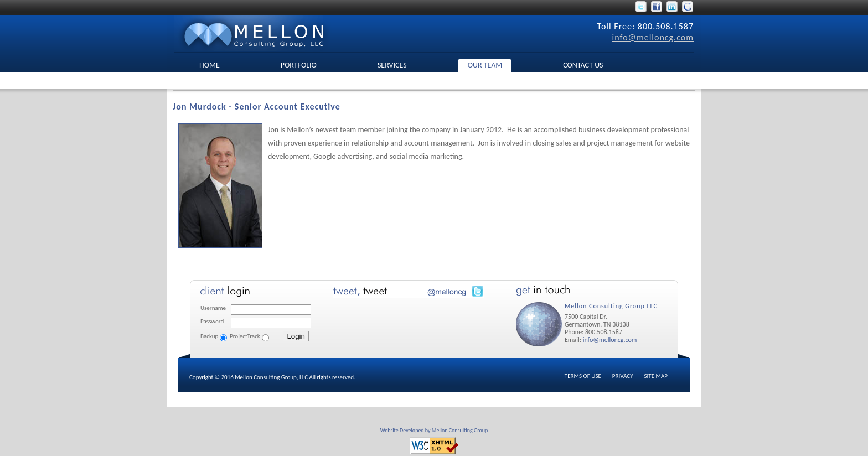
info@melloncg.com (653, 37)
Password (212, 321)
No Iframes (411, 319)
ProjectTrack (245, 336)
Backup (209, 336)
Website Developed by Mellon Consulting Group (434, 430)
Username (213, 308)
